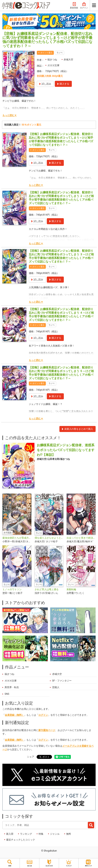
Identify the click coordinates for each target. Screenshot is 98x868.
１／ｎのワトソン (12, 589)
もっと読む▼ (10, 115)
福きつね (52, 60)
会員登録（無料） (14, 715)
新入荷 (10, 834)
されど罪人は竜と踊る (47, 589)
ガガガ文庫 (53, 65)
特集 (41, 834)
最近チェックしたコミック (21, 840)
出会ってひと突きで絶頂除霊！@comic (81, 538)
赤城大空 (68, 60)
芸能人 (56, 687)
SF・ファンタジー (62, 681)
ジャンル (55, 834)
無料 (69, 834)
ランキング (26, 834)
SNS (7, 694)
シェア (31, 757)
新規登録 (74, 6)
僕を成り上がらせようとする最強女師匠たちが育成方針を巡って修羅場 (49, 538)
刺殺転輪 (71, 589)
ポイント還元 (46, 53)
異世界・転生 (12, 687)
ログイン (84, 6)
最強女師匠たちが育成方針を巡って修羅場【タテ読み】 (17, 538)
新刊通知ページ (47, 730)
